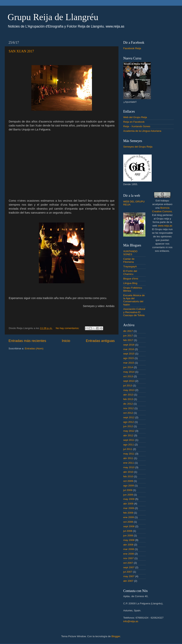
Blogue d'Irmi (131, 279)
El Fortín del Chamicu (130, 273)
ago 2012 (129, 422)
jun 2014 (128, 367)
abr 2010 (128, 472)
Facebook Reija (132, 48)
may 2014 (129, 372)
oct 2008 (128, 522)
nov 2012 (129, 408)
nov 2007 (129, 558)
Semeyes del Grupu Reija (138, 147)
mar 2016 (129, 349)
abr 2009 (128, 504)
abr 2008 (128, 545)
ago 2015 (129, 358)
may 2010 (129, 467)
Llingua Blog (130, 283)
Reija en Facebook (134, 122)
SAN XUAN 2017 (21, 51)
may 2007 (129, 576)
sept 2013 (129, 381)
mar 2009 (129, 508)
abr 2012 (128, 435)
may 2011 (129, 454)
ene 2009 (129, 517)
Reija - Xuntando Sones (137, 126)
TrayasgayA (130, 266)
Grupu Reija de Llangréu (53, 17)
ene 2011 (129, 463)
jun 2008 (128, 535)
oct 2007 (128, 563)
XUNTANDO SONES (130, 253)
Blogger (116, 636)
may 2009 (129, 499)
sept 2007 (129, 567)
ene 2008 (129, 554)
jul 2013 (128, 386)
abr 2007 (128, 581)
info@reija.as (131, 621)
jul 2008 (128, 531)
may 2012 (129, 431)
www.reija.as (165, 226)
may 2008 (129, 540)
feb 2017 (128, 340)
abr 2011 (128, 458)
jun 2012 (128, 426)
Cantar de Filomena (129, 260)
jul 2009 (128, 490)
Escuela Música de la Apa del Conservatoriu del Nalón (134, 300)
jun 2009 (128, 495)
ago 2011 (129, 445)
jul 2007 (128, 572)
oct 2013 (128, 376)
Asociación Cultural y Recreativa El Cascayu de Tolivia (134, 312)
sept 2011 (129, 440)
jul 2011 (128, 449)
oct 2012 (128, 413)
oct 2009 (128, 481)
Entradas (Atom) (34, 348)
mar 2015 (129, 363)
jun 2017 (128, 336)
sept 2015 (129, 354)
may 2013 (129, 390)
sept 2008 (129, 526)
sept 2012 (129, 417)
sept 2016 (129, 345)
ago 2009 (129, 486)
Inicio (66, 341)
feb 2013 (128, 399)
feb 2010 (128, 476)
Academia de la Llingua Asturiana (142, 131)
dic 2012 (128, 404)
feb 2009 (128, 513)
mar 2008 (129, 549)
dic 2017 (128, 331)
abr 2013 (128, 395)
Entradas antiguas (100, 341)
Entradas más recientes (27, 341)
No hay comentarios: (68, 328)
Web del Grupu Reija (135, 117)
